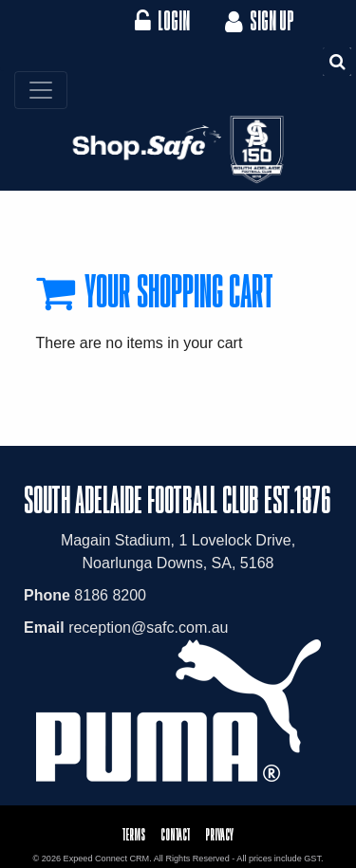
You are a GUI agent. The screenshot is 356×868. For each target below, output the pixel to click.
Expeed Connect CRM (107, 859)
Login (162, 20)
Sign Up (258, 20)
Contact (175, 834)
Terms (134, 834)
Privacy (219, 834)
